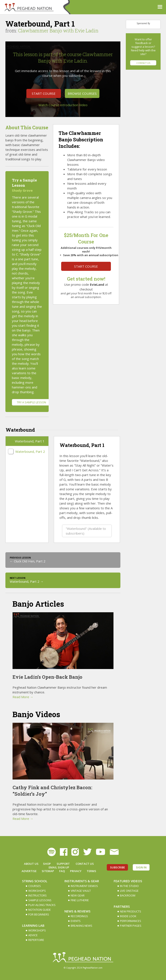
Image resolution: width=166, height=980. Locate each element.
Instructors (38, 895)
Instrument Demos (84, 886)
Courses (35, 886)
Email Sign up (59, 867)
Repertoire (36, 940)
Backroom (128, 895)
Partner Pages (131, 926)
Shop (47, 864)
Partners (122, 906)
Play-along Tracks (42, 905)
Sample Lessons (40, 900)
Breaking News (81, 926)
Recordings (79, 916)
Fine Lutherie (80, 900)
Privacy (76, 871)
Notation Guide (40, 910)
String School (35, 881)
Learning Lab (33, 925)
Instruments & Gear (82, 881)
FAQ (62, 871)
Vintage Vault (81, 891)
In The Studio (129, 886)
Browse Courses (82, 93)
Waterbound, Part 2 (30, 451)
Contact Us (143, 63)
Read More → (23, 697)
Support (63, 864)
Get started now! (86, 279)
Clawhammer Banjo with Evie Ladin (58, 31)
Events (76, 921)
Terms (91, 871)
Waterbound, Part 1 (30, 441)
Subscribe (117, 867)
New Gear (78, 895)
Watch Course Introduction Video (63, 105)
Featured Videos (128, 881)
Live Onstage (129, 891)
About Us (31, 864)
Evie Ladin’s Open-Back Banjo (47, 677)
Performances (131, 921)
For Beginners (39, 914)
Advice (33, 935)
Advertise (29, 871)
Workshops (37, 891)
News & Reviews (77, 911)
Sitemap (48, 871)
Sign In (141, 867)
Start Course (44, 93)
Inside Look (128, 916)
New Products (131, 911)
